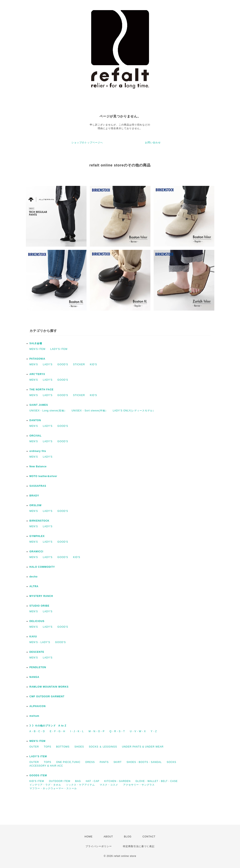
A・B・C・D (37, 731)
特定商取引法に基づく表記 (139, 846)
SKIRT (118, 762)
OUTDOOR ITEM (60, 781)
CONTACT (149, 837)
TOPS (48, 747)
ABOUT (108, 837)
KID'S (93, 364)
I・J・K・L (77, 731)
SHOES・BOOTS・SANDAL (144, 762)
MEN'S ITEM (38, 349)
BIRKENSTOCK (40, 521)
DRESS (90, 762)
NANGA (34, 677)
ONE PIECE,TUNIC (68, 762)
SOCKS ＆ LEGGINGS (103, 747)
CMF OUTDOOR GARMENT (47, 697)
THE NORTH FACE (42, 390)
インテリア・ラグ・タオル (45, 785)
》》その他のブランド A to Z (48, 726)
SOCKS (171, 762)
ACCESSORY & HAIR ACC (46, 766)
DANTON (35, 420)
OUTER (34, 747)
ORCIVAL (36, 436)
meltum (34, 716)
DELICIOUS (37, 621)
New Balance (38, 466)
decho (34, 577)
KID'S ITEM (37, 781)
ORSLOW (36, 505)
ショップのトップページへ (87, 143)
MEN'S (34, 364)
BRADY (34, 496)
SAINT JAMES (39, 405)
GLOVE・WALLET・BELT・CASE (157, 781)
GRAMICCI (36, 552)
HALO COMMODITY (42, 567)
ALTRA (34, 586)
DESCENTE (37, 652)
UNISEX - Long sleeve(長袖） (48, 411)
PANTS (104, 762)
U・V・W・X (138, 731)
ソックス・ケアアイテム (80, 785)
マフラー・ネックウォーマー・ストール (53, 788)
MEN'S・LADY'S (40, 642)
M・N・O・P (97, 731)
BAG (78, 781)
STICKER (79, 364)
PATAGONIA (37, 359)
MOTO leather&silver (43, 476)
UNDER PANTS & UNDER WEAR (143, 747)
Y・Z (154, 731)
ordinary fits (38, 451)
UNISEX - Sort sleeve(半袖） (90, 411)
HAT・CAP (93, 781)
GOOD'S (63, 364)
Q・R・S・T (117, 731)
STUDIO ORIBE (40, 606)
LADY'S (48, 364)
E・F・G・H (57, 731)
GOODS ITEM (38, 775)
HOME (89, 837)
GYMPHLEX (37, 536)
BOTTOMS (63, 747)
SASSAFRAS (38, 486)
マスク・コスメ (109, 785)
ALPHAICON (38, 706)
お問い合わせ (153, 143)
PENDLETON (38, 667)
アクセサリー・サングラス (139, 785)
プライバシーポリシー (99, 846)
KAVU (33, 637)
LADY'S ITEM (59, 349)
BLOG (128, 837)
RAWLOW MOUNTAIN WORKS (49, 687)
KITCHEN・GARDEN (117, 781)
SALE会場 (36, 343)
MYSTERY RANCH (41, 596)
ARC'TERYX (37, 374)
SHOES (79, 747)
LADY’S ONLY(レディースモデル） (134, 411)
